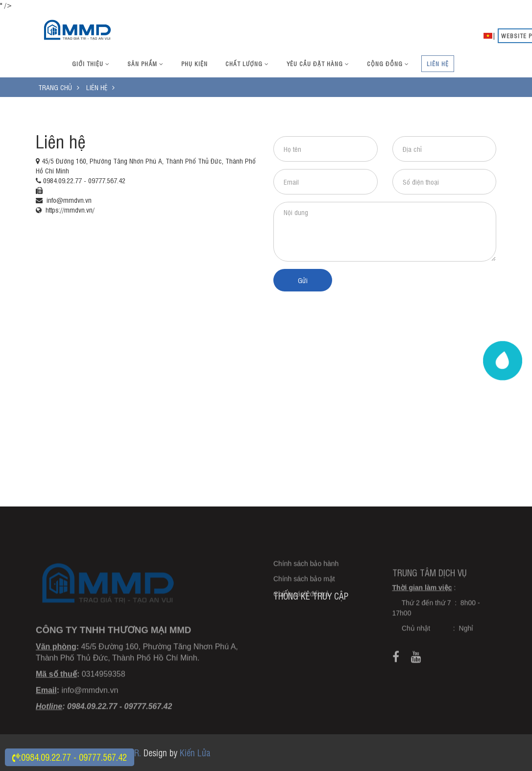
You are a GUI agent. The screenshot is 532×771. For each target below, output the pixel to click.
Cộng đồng (388, 64)
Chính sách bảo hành (306, 575)
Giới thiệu (91, 64)
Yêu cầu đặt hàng (318, 64)
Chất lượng (247, 64)
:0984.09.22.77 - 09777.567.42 (70, 757)
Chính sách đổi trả (301, 605)
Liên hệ (438, 64)
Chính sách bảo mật (304, 590)
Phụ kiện (194, 64)
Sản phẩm (145, 64)
